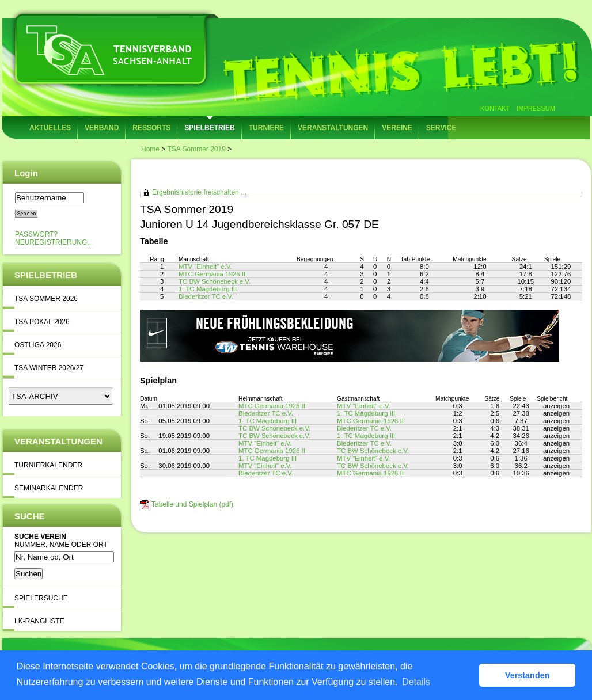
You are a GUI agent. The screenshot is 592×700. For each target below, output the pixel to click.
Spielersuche (41, 598)
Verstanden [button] (528, 675)
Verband (102, 128)
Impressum (536, 108)
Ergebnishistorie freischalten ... (199, 192)
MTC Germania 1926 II (212, 274)
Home (150, 149)
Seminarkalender (49, 488)
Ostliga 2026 (38, 345)
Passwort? (36, 234)
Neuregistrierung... (54, 242)
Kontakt (495, 108)
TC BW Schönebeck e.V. (215, 281)
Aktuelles (50, 128)
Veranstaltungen (333, 128)
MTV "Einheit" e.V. (205, 267)
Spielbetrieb (209, 128)
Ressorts (151, 128)
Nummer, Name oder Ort (61, 545)
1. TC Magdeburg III (208, 289)
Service (441, 128)
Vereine (397, 128)
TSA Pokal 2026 (42, 322)
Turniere (266, 128)
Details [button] (416, 682)
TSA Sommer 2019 (196, 149)
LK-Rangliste (39, 621)
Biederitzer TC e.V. (206, 296)
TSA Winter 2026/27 (49, 368)
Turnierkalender (48, 465)
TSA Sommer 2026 (46, 299)
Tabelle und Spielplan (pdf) (192, 504)
